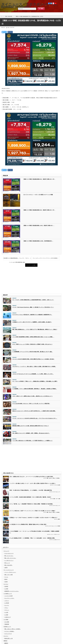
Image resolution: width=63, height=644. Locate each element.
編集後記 (5, 641)
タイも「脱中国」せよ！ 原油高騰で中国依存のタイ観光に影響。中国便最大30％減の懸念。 (32, 504)
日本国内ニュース (7, 627)
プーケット (7, 610)
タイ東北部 (58, 526)
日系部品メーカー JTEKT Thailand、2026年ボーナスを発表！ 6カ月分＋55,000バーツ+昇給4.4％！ (34, 518)
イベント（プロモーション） (55, 534)
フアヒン (6, 608)
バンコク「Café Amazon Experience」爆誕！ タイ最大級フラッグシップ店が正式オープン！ (33, 307)
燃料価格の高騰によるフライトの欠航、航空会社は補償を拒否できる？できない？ (31, 426)
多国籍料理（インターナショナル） (12, 591)
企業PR (59, 519)
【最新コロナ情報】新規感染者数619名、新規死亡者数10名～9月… (39, 210)
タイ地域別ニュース (8, 594)
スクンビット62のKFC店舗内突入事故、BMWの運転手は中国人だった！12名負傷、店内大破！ (33, 359)
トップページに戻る (31, 265)
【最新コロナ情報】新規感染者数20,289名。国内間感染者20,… (38, 241)
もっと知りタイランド (56, 540)
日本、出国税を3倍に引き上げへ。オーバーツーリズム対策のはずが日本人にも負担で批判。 (32, 477)
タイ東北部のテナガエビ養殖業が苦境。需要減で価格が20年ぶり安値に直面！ (28, 524)
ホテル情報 (7, 622)
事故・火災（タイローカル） (10, 558)
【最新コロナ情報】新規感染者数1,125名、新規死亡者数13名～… (39, 226)
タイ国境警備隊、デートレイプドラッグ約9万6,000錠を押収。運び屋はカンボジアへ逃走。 (33, 352)
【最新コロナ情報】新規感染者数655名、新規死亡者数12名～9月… (39, 179)
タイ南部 (6, 615)
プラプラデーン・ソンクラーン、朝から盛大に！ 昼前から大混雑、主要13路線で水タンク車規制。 (34, 366)
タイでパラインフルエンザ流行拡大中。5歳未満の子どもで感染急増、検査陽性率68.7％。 (32, 315)
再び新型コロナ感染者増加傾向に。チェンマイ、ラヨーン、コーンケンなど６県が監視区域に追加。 (17, 259)
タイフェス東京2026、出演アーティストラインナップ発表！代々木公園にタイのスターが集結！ (33, 511)
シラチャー (7, 601)
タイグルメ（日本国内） (9, 631)
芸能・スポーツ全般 (57, 499)
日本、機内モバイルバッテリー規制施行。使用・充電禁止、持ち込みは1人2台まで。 (31, 433)
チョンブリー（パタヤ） (9, 598)
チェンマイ (7, 605)
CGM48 (6, 582)
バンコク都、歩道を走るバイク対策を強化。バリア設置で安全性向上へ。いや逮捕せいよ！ (33, 441)
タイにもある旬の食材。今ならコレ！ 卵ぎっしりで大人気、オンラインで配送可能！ (31, 404)
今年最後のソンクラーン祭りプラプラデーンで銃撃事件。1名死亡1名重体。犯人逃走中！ (32, 322)
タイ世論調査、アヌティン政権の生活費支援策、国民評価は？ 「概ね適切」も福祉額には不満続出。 (35, 389)
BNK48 (6, 579)
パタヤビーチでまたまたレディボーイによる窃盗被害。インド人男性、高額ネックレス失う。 (33, 374)
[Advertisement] (31, 280)
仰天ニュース (7, 563)
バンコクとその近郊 (57, 485)
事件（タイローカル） (9, 556)
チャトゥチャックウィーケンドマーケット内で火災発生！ (46, 258)
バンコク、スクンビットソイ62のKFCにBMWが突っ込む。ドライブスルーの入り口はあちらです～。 (35, 418)
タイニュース (6, 551)
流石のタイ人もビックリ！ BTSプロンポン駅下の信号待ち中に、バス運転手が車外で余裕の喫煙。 (34, 411)
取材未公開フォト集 (8, 638)
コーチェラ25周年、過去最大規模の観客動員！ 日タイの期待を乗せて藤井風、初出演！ (31, 497)
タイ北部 (6, 612)
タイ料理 (6, 589)
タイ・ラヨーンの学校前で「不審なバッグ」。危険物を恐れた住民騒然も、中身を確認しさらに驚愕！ (35, 381)
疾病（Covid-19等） (11, 28)
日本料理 (6, 586)
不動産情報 (7, 624)
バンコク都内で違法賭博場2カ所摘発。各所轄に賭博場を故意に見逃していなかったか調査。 (33, 337)
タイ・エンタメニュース (9, 570)
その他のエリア (8, 617)
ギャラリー (6, 636)
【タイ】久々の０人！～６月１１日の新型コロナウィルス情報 (38, 195)
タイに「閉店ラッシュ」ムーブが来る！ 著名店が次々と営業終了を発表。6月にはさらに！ (32, 344)
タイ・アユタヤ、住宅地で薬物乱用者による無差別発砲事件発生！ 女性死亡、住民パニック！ (33, 300)
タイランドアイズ (8, 634)
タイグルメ (6, 584)
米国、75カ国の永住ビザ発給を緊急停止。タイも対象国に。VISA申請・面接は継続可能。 (31, 490)
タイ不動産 (6, 619)
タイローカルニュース (56, 492)
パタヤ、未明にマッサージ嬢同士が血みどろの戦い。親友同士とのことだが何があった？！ (33, 396)
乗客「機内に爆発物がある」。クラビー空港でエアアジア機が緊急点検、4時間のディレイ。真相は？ (35, 329)
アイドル (6, 577)
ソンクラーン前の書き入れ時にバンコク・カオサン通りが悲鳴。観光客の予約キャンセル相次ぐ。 (33, 483)
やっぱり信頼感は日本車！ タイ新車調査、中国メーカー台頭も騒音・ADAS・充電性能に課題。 (33, 538)
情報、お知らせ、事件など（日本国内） (53, 478)
